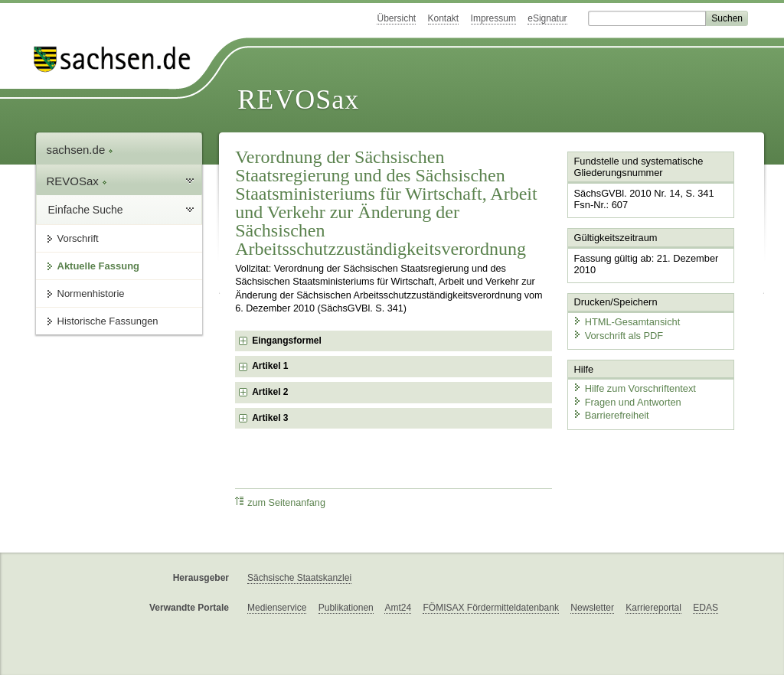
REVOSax (298, 99)
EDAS (706, 608)
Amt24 (398, 608)
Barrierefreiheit (611, 415)
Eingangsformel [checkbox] (287, 341)
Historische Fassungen (108, 321)
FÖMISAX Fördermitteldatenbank (490, 608)
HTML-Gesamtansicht (626, 322)
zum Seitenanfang (280, 502)
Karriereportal (653, 608)
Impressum (493, 18)
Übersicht (396, 18)
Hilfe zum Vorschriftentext (634, 388)
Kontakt (444, 18)
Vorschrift (78, 238)
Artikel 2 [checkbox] (270, 392)
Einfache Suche (86, 210)
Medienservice (277, 608)
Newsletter (592, 608)
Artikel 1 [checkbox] (270, 366)
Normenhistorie (91, 293)
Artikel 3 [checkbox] (270, 418)
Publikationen (346, 608)
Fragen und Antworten (627, 401)
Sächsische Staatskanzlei (299, 578)
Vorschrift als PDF (618, 335)
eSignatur (547, 18)
